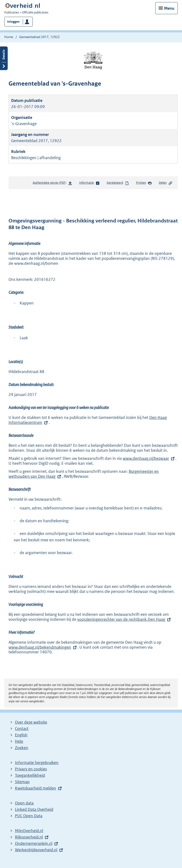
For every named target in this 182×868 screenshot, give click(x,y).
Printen (144, 183)
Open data (24, 803)
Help (19, 741)
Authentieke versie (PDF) (52, 184)
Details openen (4, 58)
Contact (22, 729)
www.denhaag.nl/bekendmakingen (43, 647)
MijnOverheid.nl (29, 831)
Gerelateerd (118, 183)
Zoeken (22, 748)
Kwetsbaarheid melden (36, 788)
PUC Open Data (29, 816)
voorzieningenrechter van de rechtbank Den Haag (121, 619)
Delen (166, 183)
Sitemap (22, 782)
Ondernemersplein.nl (34, 843)
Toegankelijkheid (30, 775)
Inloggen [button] (13, 22)
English (21, 735)
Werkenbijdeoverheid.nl (36, 850)
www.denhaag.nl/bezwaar (146, 458)
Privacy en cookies (31, 769)
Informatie (89, 183)
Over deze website (31, 722)
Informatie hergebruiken (37, 763)
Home (9, 37)
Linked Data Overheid (34, 809)
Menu (169, 8)
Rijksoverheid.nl (29, 837)
